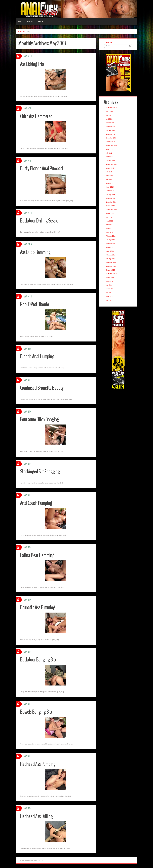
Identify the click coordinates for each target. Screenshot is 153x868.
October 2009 (110, 270)
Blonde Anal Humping (37, 357)
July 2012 (109, 217)
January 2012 (110, 240)
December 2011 (111, 244)
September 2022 (111, 108)
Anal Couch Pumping (36, 503)
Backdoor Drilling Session (40, 221)
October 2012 (110, 206)
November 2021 (111, 138)
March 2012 (110, 232)
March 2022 (110, 123)
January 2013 (110, 195)
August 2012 (110, 213)
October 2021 (110, 142)
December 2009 (111, 263)
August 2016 (110, 168)
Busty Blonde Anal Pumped (41, 168)
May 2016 (109, 179)
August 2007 (110, 289)
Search (109, 42)
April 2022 (109, 119)
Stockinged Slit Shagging (40, 472)
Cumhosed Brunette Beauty (42, 388)
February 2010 (111, 255)
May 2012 (109, 225)
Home (20, 22)
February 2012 (111, 236)
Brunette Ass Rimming (38, 607)
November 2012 (111, 202)
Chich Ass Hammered (36, 116)
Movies (30, 22)
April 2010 (109, 247)
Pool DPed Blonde (34, 304)
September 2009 (111, 274)
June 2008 (109, 281)
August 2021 (110, 149)
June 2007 (109, 296)
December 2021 (111, 134)
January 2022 (110, 130)
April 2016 (109, 183)
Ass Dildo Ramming (35, 252)
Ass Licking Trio (32, 64)
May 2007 (109, 300)
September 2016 (111, 164)
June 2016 (109, 176)
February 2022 (111, 127)
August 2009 (110, 278)
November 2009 (111, 266)
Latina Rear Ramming (37, 555)
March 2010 (110, 251)
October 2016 (110, 161)
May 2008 (109, 285)
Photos (41, 22)
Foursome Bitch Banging (39, 419)
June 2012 (109, 221)
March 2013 (110, 187)
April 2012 (109, 229)
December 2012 (111, 198)
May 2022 (109, 115)
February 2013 (111, 191)
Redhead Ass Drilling (36, 816)
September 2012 (111, 210)
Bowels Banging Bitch (37, 712)
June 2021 (109, 157)
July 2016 (109, 172)
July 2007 (109, 293)
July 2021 (109, 153)
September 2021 (111, 146)
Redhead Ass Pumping (38, 764)
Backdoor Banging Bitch (39, 660)
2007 (25, 32)
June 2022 (109, 112)
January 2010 (110, 259)
